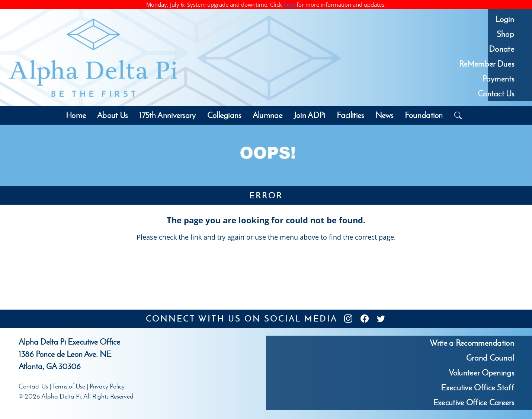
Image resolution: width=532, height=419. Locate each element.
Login (505, 19)
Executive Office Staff (477, 388)
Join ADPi (310, 115)
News (384, 115)
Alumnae (268, 115)
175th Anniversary (168, 115)
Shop (505, 34)
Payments (498, 79)
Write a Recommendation (472, 343)
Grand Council (490, 358)
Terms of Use (69, 386)
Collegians (224, 115)
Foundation (424, 115)
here (289, 4)
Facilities (350, 115)
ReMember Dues (487, 64)
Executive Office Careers (474, 402)
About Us (112, 115)
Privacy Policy (107, 386)
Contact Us (496, 94)
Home (76, 115)
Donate (501, 49)
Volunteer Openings (481, 373)
